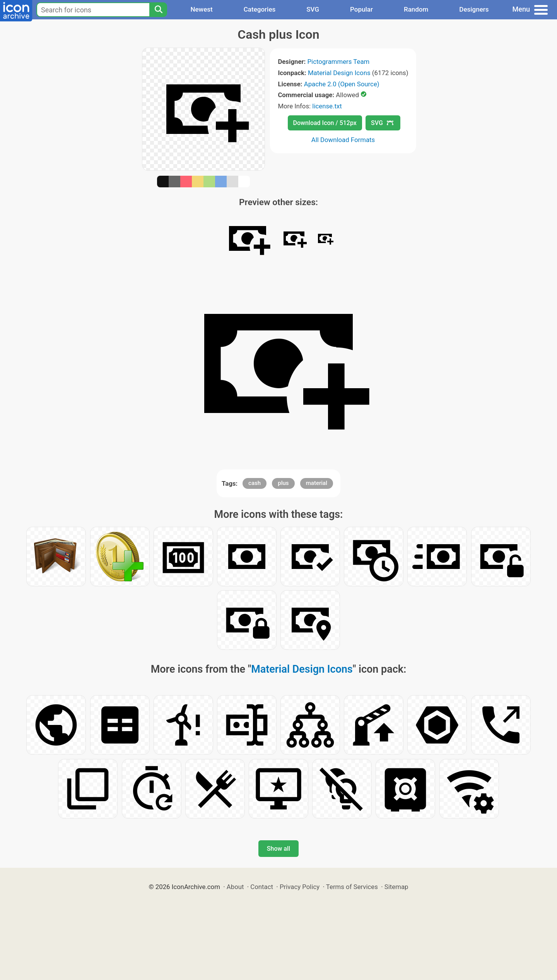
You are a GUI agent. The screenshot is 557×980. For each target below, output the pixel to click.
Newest (201, 9)
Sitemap (396, 887)
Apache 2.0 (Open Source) (342, 84)
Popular (361, 9)
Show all (278, 849)
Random (416, 9)
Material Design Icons (339, 73)
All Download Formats (343, 140)
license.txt (327, 106)
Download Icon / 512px (325, 123)
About (235, 887)
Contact (262, 887)
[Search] (158, 10)
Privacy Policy (300, 887)
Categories (260, 9)
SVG (313, 9)
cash (255, 483)
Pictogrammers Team (339, 62)
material (317, 483)
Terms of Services (352, 887)
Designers (474, 9)
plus (283, 483)
